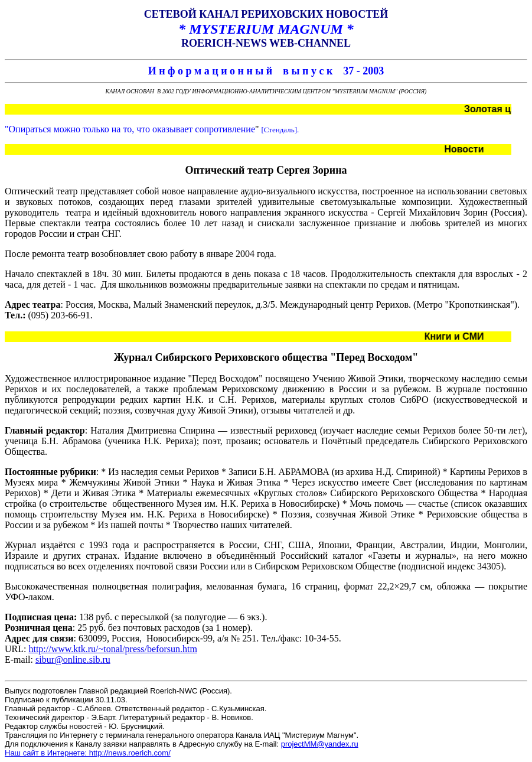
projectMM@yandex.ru (320, 744)
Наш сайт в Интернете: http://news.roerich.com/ (88, 753)
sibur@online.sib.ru (73, 660)
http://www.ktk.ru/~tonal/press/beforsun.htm (112, 649)
